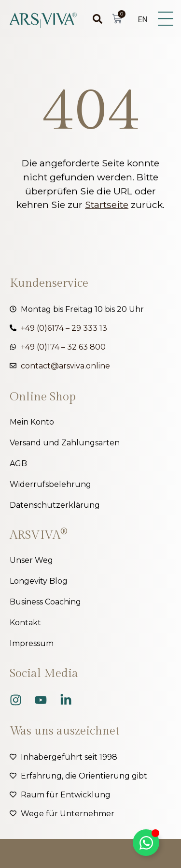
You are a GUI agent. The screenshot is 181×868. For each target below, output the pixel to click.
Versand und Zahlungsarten (65, 443)
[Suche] (100, 19)
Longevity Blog (39, 581)
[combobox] (87, 19)
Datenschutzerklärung (55, 505)
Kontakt (25, 623)
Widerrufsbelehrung (50, 484)
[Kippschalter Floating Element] (146, 843)
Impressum (32, 643)
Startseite (107, 205)
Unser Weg (31, 560)
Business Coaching (45, 602)
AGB (18, 463)
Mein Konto (32, 422)
